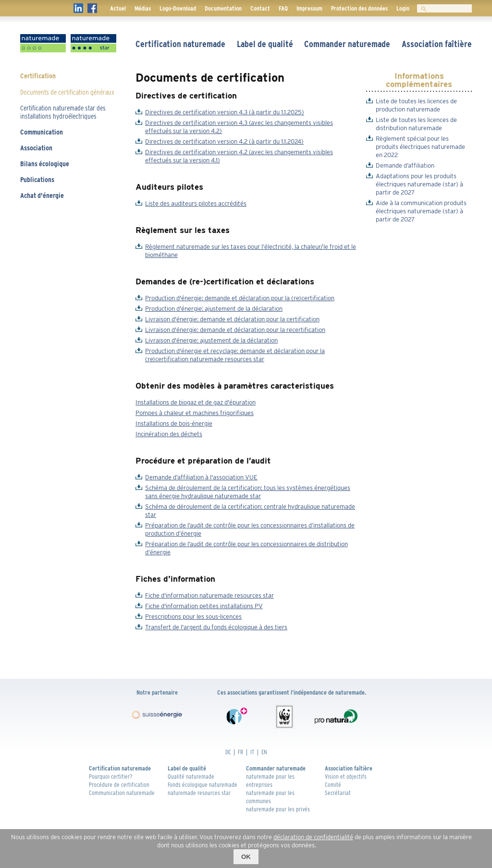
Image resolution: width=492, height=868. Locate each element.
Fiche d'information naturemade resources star (209, 595)
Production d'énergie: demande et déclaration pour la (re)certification (240, 298)
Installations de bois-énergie (174, 423)
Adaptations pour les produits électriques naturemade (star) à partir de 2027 (419, 184)
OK (246, 857)
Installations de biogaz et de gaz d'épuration (196, 402)
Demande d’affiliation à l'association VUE (201, 477)
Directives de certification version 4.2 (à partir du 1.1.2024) (224, 141)
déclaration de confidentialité (313, 837)
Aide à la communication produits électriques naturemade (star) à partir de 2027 (421, 211)
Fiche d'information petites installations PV (204, 606)
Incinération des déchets (169, 434)
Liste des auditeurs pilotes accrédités (196, 203)
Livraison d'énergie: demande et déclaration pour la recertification (235, 330)
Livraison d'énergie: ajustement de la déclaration (211, 340)
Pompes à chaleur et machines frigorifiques (195, 413)
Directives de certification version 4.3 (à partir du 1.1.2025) (225, 112)
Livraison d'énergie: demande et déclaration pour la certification (232, 319)
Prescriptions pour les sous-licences (193, 617)
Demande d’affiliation (405, 165)
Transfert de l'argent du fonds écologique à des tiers (216, 627)
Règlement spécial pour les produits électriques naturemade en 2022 (420, 147)
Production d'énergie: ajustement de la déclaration (214, 309)
